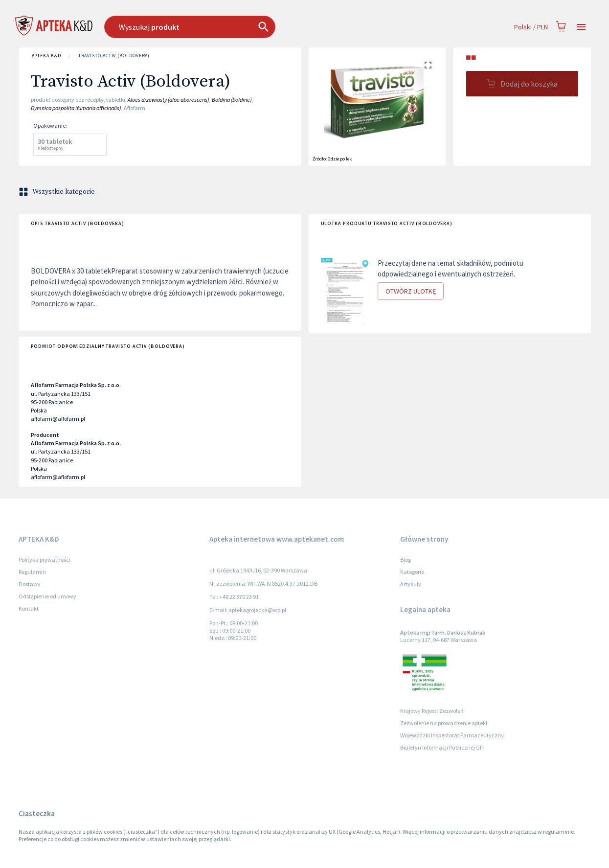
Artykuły (411, 584)
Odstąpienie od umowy (47, 596)
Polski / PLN (531, 27)
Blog (406, 560)
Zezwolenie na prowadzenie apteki (444, 723)
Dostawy (30, 584)
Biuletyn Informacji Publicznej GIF (442, 747)
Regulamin (32, 572)
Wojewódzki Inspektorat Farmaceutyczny (452, 735)
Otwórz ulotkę (411, 291)
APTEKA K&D (46, 56)
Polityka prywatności (45, 560)
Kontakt (29, 608)
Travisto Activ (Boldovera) (114, 56)
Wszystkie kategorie (58, 192)
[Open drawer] (581, 27)
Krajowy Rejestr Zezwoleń (432, 711)
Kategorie (412, 572)
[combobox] (240, 27)
